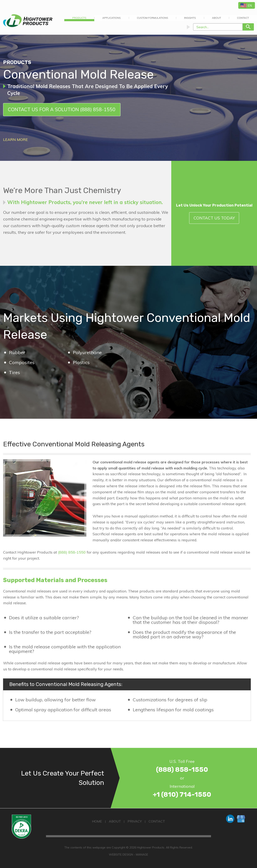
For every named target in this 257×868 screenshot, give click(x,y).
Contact (157, 821)
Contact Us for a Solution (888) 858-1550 (62, 109)
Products (79, 18)
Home (97, 821)
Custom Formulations (153, 18)
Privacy (135, 821)
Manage (142, 854)
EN (246, 5)
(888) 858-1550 (72, 552)
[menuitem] (79, 18)
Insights (190, 18)
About (217, 18)
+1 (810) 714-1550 (182, 794)
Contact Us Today (214, 218)
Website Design (121, 854)
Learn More (16, 140)
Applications (112, 18)
